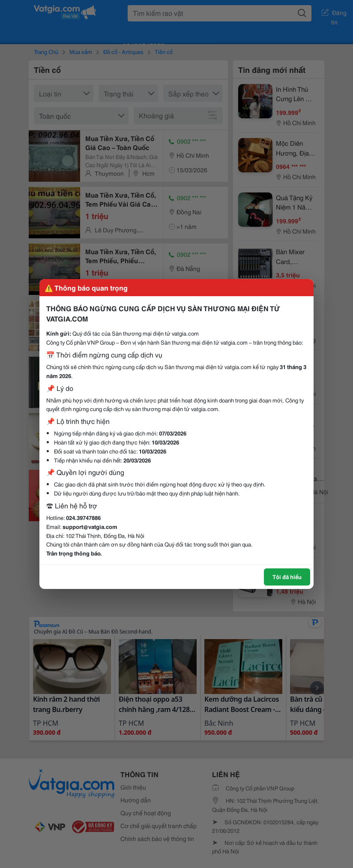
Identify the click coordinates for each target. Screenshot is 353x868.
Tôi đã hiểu (287, 577)
